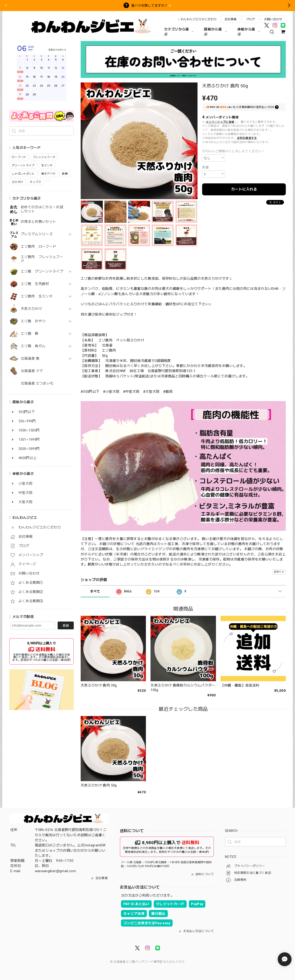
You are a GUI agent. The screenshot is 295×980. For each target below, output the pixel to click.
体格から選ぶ (249, 32)
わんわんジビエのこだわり (199, 19)
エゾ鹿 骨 (30, 334)
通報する (279, 572)
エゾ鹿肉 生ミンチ (37, 296)
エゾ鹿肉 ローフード (38, 247)
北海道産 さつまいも (37, 383)
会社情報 (230, 19)
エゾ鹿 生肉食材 (35, 284)
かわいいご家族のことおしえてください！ (233, 151)
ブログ (250, 19)
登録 (66, 625)
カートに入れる (244, 189)
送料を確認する (247, 138)
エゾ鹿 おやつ (33, 321)
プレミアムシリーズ (37, 234)
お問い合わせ (273, 19)
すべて (95, 591)
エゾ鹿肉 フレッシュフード (42, 259)
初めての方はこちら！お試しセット (42, 209)
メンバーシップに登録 (220, 122)
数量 (205, 167)
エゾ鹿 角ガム (33, 346)
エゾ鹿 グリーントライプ (42, 271)
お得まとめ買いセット (38, 222)
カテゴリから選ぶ (179, 32)
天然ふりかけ (31, 309)
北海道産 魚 (30, 359)
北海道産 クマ (32, 371)
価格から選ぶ (216, 32)
